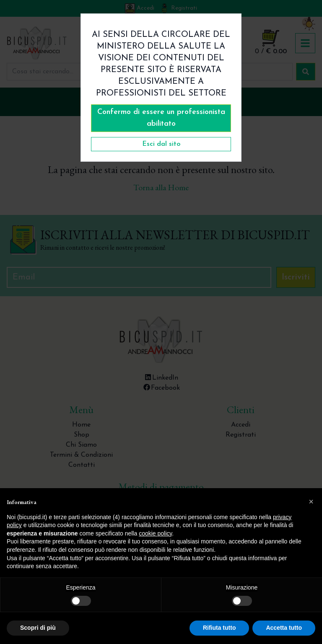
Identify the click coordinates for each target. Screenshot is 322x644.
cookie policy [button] (155, 533)
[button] (311, 502)
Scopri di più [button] (38, 628)
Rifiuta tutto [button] (219, 628)
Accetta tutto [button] (284, 628)
